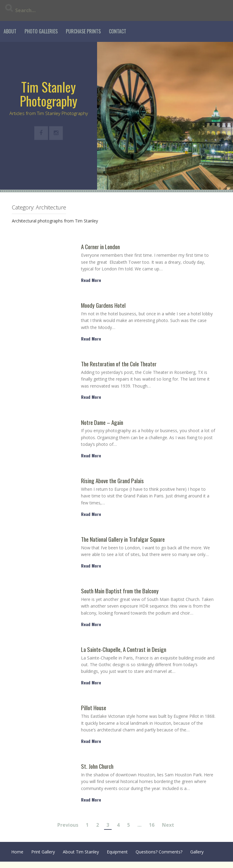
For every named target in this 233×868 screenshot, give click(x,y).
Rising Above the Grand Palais (112, 481)
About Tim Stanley (81, 852)
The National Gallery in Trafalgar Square (123, 539)
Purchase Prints (83, 31)
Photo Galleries (41, 31)
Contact (118, 31)
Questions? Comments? (159, 852)
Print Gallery (43, 852)
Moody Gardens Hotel (103, 305)
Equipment (117, 852)
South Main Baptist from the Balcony (120, 591)
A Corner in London (100, 247)
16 (152, 825)
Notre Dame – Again (102, 423)
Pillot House (94, 708)
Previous (68, 825)
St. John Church (97, 766)
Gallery (197, 852)
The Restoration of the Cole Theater (119, 364)
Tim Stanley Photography (49, 94)
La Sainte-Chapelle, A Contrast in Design (124, 650)
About (10, 31)
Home (17, 852)
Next (168, 825)
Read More (91, 280)
